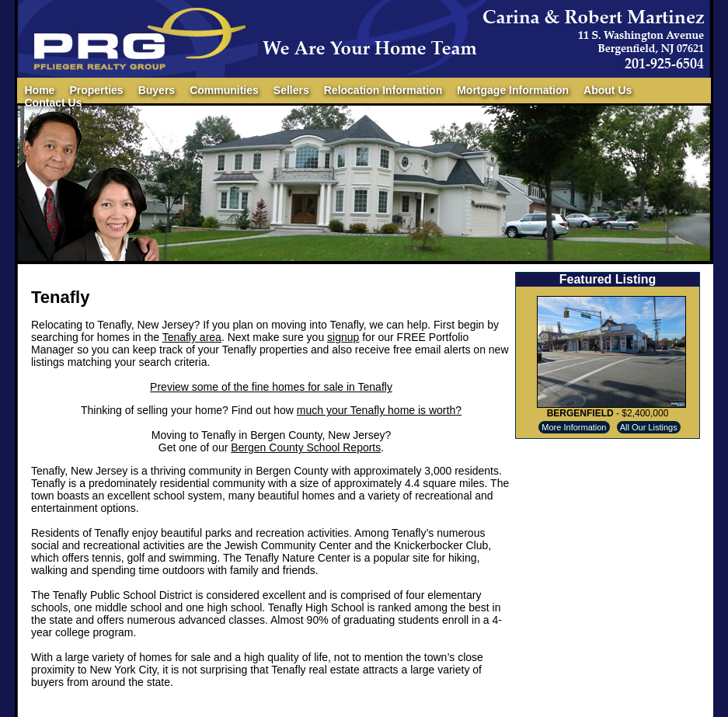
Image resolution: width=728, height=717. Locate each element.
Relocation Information (383, 90)
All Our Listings (649, 427)
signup (343, 337)
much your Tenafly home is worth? (379, 410)
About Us (608, 90)
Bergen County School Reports (306, 447)
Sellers (291, 90)
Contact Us (54, 103)
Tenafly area (192, 337)
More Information (574, 427)
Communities (224, 90)
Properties (96, 90)
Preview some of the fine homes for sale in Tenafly (271, 387)
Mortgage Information (513, 90)
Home (40, 90)
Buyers (157, 90)
